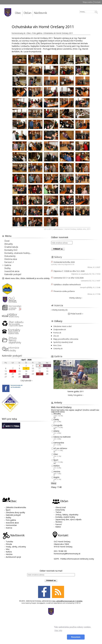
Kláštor (58, 527)
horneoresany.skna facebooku (17, 386)
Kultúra (57, 466)
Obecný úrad (61, 507)
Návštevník (40, 13)
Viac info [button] (58, 631)
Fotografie (58, 425)
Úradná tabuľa (11, 247)
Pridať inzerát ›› (76, 314)
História (57, 472)
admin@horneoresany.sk (65, 601)
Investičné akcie (12, 271)
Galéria (8, 265)
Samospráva (59, 443)
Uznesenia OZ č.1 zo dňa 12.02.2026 (69, 278)
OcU (54, 601)
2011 (89, 229)
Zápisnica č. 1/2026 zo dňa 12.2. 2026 (69, 271)
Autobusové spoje (13, 557)
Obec (18, 13)
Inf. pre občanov (60, 448)
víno (84, 229)
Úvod (7, 241)
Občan (28, 13)
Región (56, 477)
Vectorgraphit (41, 603)
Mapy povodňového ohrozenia (66, 339)
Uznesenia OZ (86, 281)
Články (56, 419)
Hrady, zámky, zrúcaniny (16, 547)
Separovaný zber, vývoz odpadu (68, 519)
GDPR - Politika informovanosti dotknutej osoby (74, 559)
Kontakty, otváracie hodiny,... (18, 253)
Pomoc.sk (57, 333)
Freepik (34, 603)
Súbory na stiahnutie (62, 437)
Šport (56, 460)
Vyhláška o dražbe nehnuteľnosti (67, 284)
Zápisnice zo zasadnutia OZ (81, 274)
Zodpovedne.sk (60, 329)
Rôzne (90, 267)
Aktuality (9, 244)
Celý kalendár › (26, 381)
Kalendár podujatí (13, 274)
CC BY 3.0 (77, 603)
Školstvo (59, 522)
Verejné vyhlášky (86, 287)
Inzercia (59, 305)
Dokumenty (10, 256)
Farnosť (59, 524)
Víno (8, 549)
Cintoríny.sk (58, 348)
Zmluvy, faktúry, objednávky (67, 515)
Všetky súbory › (76, 298)
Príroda (9, 544)
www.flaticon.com (60, 603)
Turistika (9, 542)
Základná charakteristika (16, 507)
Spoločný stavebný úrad (63, 342)
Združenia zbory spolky (15, 512)
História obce (11, 259)
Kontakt (97, 2)
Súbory (58, 257)
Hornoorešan (11, 525)
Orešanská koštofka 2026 (64, 262)
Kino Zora (57, 345)
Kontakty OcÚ (11, 250)
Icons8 (48, 603)
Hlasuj (54, 483)
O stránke (79, 601)
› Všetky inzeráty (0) (59, 310)
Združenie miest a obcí (62, 326)
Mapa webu (88, 2)
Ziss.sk (56, 336)
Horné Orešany (71, 229)
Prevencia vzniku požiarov (64, 291)
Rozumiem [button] (76, 637)
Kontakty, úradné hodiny (65, 517)
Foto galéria (11, 520)
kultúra (80, 229)
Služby (8, 268)
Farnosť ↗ (9, 262)
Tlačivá (58, 512)
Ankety (56, 431)
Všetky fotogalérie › (76, 395)
